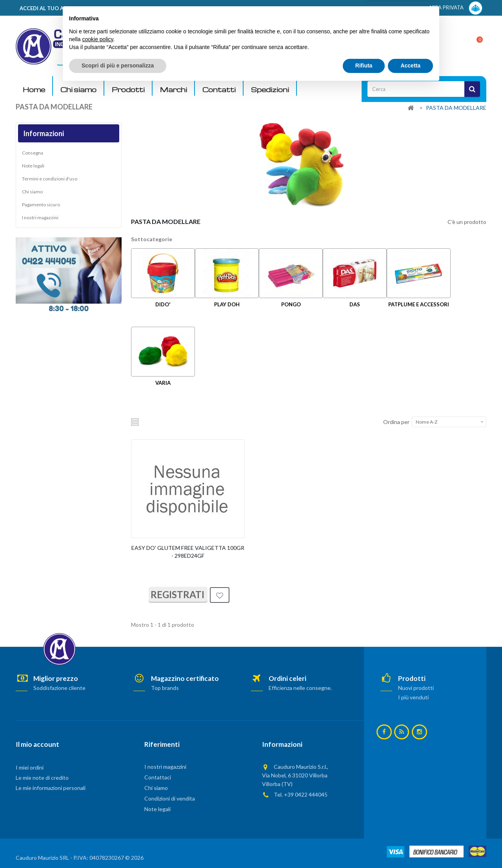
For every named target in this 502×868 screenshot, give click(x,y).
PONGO (291, 304)
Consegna (33, 153)
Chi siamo (78, 90)
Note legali (33, 166)
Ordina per (396, 422)
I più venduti (413, 697)
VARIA (163, 383)
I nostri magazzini (40, 217)
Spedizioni (270, 90)
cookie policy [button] (97, 820)
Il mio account (37, 744)
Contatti (219, 90)
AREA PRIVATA (456, 8)
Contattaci (158, 777)
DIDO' (163, 304)
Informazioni (44, 133)
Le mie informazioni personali (51, 788)
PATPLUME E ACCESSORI (419, 304)
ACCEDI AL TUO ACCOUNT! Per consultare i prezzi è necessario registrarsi (115, 8)
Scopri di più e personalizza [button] (118, 846)
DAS (355, 304)
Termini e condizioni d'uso (50, 179)
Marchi (174, 90)
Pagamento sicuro (41, 205)
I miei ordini (30, 767)
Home (34, 90)
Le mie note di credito (42, 778)
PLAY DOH (227, 304)
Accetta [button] (410, 846)
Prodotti (128, 90)
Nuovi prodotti (416, 688)
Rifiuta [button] (364, 846)
